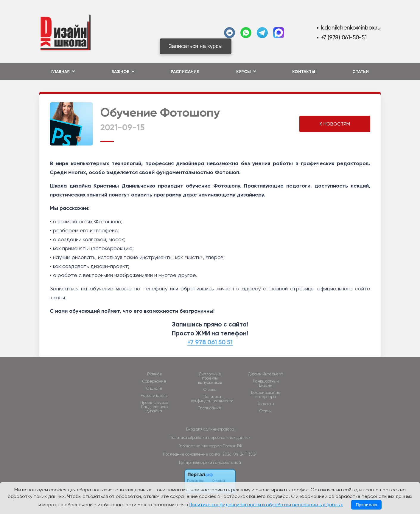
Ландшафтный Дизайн (266, 383)
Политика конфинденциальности (212, 399)
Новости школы (154, 396)
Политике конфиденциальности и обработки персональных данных (266, 505)
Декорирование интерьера (266, 395)
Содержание (154, 381)
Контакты (304, 72)
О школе (154, 388)
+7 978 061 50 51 (210, 342)
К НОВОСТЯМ (335, 124)
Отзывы (210, 390)
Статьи (361, 72)
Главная (154, 374)
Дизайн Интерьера (266, 374)
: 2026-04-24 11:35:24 (239, 454)
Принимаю (366, 505)
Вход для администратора (210, 429)
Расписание (185, 72)
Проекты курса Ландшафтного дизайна (154, 407)
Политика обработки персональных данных (210, 438)
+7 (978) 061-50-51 (344, 37)
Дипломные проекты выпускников (210, 378)
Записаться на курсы (196, 46)
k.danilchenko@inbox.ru (351, 28)
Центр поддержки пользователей (210, 463)
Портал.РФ (232, 446)
